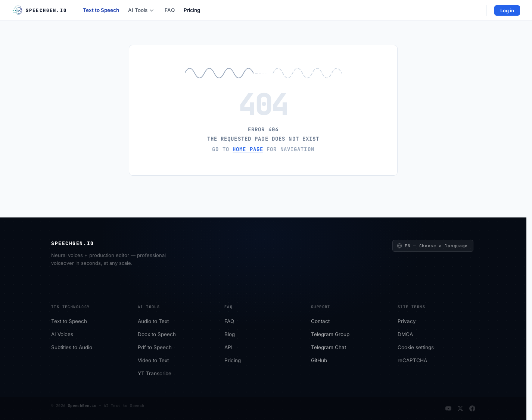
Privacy (407, 322)
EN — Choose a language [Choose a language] (432, 246)
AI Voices (62, 335)
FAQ (170, 10)
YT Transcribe (155, 374)
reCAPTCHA (412, 361)
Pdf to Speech (155, 348)
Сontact (320, 322)
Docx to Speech (157, 335)
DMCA (405, 335)
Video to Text (153, 361)
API (228, 348)
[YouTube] (448, 408)
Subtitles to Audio (72, 348)
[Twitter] (460, 408)
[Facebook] (472, 408)
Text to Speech (101, 10)
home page (248, 149)
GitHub (319, 361)
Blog (230, 335)
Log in (507, 10)
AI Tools (141, 10)
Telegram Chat (329, 348)
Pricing (192, 10)
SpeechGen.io (82, 406)
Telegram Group (330, 335)
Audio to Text (153, 322)
